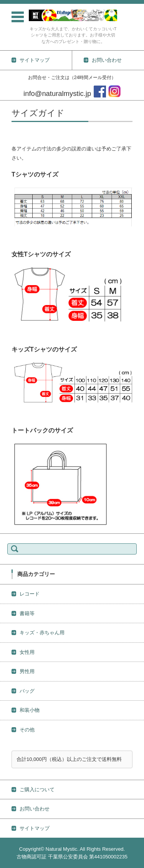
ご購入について (37, 790)
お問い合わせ (35, 809)
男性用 (27, 671)
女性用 (27, 652)
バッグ (27, 691)
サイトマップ (35, 828)
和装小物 (30, 710)
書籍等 (27, 613)
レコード (30, 594)
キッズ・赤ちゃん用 (42, 633)
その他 (27, 730)
